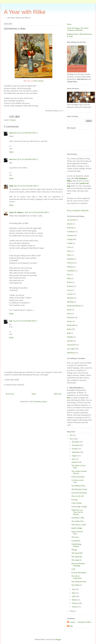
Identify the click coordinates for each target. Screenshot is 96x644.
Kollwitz (70, 286)
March (74, 600)
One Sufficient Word (79, 582)
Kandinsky (71, 271)
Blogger (58, 639)
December (76, 442)
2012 (72, 435)
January (75, 607)
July (74, 459)
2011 (72, 439)
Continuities (76, 541)
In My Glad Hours (78, 477)
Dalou (69, 251)
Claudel (70, 243)
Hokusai (70, 267)
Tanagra (74, 550)
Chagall (70, 239)
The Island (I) (76, 560)
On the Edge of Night (79, 507)
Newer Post (10, 394)
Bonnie (70, 224)
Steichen (70, 341)
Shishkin (70, 337)
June (74, 589)
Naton (69, 314)
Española (70, 259)
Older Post (58, 394)
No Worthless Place (78, 486)
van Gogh (70, 349)
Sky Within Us (77, 585)
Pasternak (70, 317)
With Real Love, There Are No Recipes (77, 512)
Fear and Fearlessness (79, 493)
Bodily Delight (77, 528)
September (76, 452)
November (76, 445)
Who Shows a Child (79, 525)
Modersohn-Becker (74, 306)
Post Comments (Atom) (38, 402)
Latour (69, 290)
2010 (72, 611)
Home (34, 394)
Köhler (69, 282)
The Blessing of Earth (79, 489)
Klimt (69, 278)
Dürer (69, 255)
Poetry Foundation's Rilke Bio (78, 211)
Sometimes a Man (78, 518)
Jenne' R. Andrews (17, 212)
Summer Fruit (76, 462)
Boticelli (70, 228)
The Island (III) (77, 553)
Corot (69, 247)
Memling (70, 302)
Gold (73, 569)
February (75, 603)
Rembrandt (71, 325)
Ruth (11, 186)
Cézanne (13, 120)
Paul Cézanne (38, 81)
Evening (74, 500)
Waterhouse (71, 353)
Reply (11, 152)
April (74, 596)
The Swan (75, 537)
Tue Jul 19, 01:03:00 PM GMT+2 (25, 321)
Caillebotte (71, 232)
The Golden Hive (78, 521)
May (74, 593)
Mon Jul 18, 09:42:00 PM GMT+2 (37, 212)
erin (11, 133)
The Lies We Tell (78, 496)
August (75, 456)
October (75, 449)
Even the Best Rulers (79, 573)
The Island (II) (77, 557)
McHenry (70, 298)
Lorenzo (70, 294)
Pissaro (70, 321)
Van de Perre (72, 345)
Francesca (71, 263)
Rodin (69, 329)
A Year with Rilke (25, 12)
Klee (69, 275)
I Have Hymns (77, 503)
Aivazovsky (71, 220)
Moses (69, 310)
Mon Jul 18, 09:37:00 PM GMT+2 (26, 186)
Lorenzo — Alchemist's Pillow (80, 622)
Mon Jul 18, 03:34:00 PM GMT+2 (25, 133)
